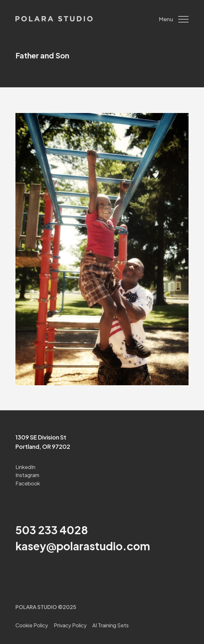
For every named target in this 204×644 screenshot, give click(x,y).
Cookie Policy (32, 625)
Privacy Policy (70, 625)
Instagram (27, 475)
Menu (174, 19)
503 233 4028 (52, 530)
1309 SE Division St (41, 437)
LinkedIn (25, 467)
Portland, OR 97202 (43, 446)
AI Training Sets (111, 625)
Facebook (28, 483)
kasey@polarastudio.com (83, 546)
